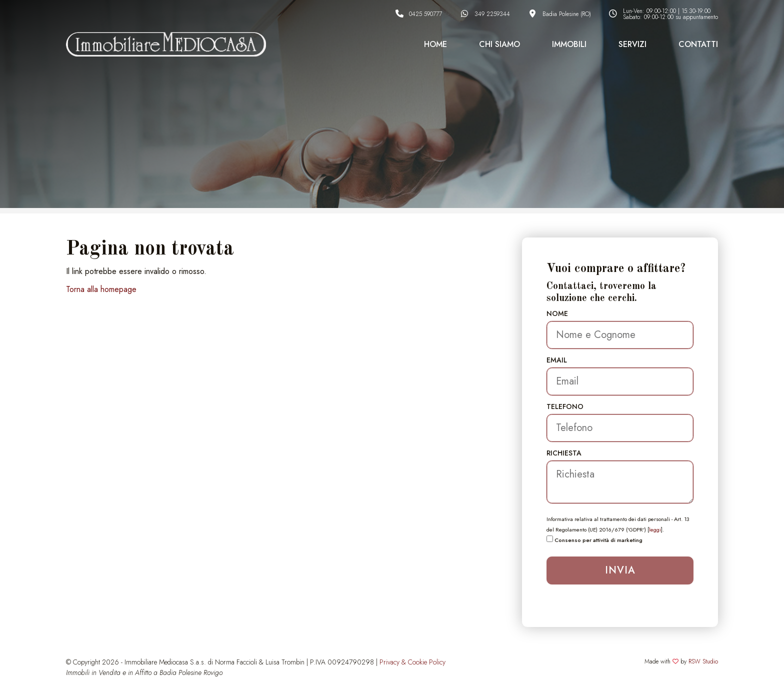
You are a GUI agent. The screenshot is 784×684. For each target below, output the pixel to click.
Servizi (632, 44)
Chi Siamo (499, 44)
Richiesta (564, 453)
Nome (557, 313)
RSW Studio (703, 661)
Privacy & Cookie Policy (412, 662)
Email (557, 360)
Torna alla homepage (101, 289)
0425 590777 (425, 14)
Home (435, 44)
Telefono (565, 406)
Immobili (569, 44)
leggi (655, 529)
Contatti (698, 44)
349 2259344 (492, 14)
